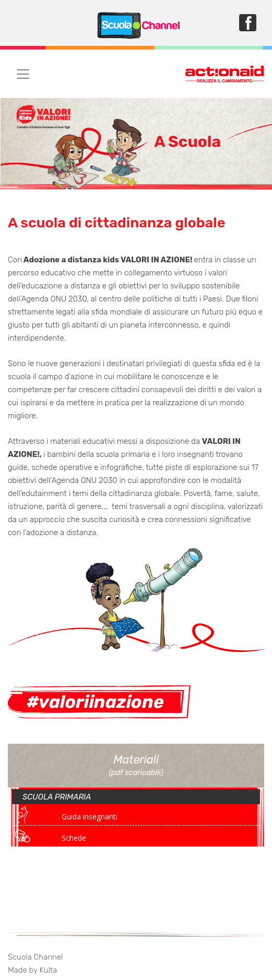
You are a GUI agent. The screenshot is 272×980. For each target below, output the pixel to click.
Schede (74, 838)
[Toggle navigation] (23, 74)
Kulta (48, 970)
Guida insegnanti (90, 816)
